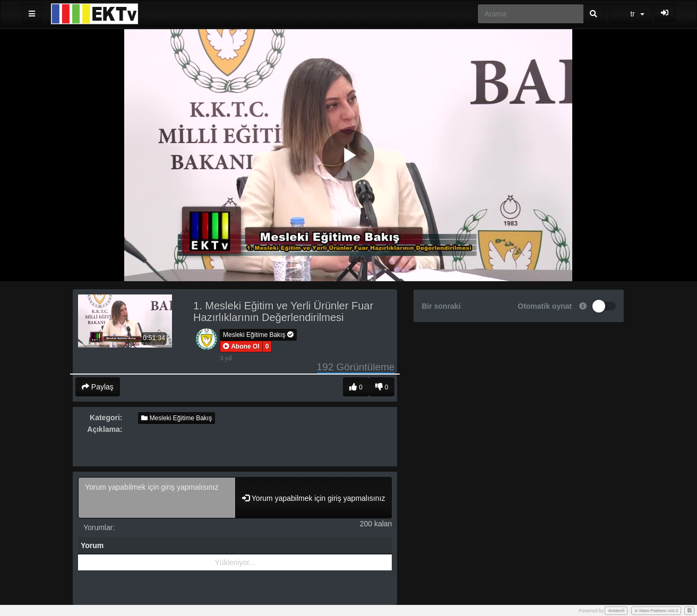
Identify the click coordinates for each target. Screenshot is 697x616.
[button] (241, 346)
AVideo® (616, 610)
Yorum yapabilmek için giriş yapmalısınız (157, 498)
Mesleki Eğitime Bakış (258, 335)
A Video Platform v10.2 (656, 610)
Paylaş (98, 387)
